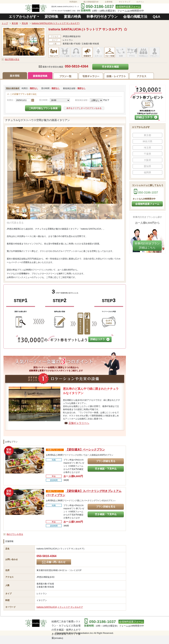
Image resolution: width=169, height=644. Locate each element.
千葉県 (147, 154)
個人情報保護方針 (91, 2)
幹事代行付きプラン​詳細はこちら (147, 246)
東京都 (15, 23)
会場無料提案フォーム (128, 7)
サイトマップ (125, 2)
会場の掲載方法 (135, 17)
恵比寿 (25, 23)
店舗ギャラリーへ (79, 423)
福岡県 (147, 172)
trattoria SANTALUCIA (47, 607)
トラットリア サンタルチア (70, 607)
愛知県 (147, 166)
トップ (5, 23)
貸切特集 (51, 17)
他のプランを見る (15, 534)
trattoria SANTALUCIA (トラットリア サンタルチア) (56, 23)
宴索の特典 (72, 17)
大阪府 (147, 160)
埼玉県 (147, 148)
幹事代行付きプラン (102, 17)
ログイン (140, 2)
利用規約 (73, 2)
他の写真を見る (12, 59)
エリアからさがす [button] (23, 17)
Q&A (157, 17)
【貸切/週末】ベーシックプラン (85, 450)
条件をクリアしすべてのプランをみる (84, 108)
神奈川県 (147, 141)
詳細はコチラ (100, 339)
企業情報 (109, 2)
